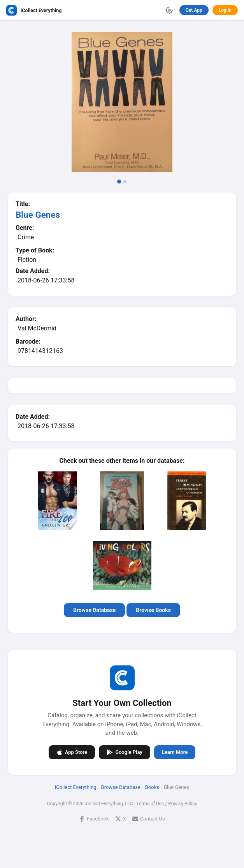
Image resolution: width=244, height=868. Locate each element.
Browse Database (94, 610)
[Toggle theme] (169, 10)
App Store (72, 752)
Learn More (175, 752)
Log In (225, 10)
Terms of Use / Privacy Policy (167, 803)
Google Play (125, 752)
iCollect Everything (76, 787)
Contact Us (149, 818)
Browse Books (153, 610)
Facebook (94, 818)
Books (152, 787)
